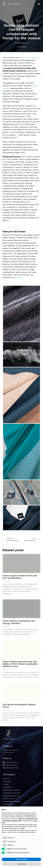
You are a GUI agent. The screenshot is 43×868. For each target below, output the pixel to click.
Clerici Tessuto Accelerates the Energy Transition (19, 622)
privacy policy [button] (30, 815)
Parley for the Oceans (29, 58)
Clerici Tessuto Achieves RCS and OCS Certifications (20, 577)
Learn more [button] (21, 864)
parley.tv (18, 277)
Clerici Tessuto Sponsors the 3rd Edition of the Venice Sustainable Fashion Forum (20, 664)
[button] (39, 4)
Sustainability (22, 43)
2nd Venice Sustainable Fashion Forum (19, 706)
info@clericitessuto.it (11, 750)
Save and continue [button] (22, 859)
